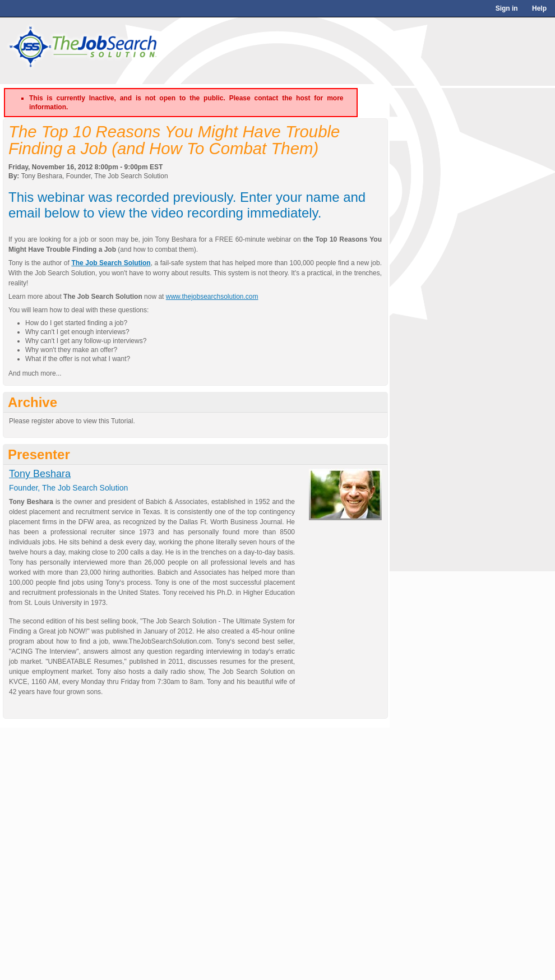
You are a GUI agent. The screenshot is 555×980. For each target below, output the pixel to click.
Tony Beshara (40, 474)
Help (539, 8)
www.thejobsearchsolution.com (212, 297)
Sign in (507, 8)
